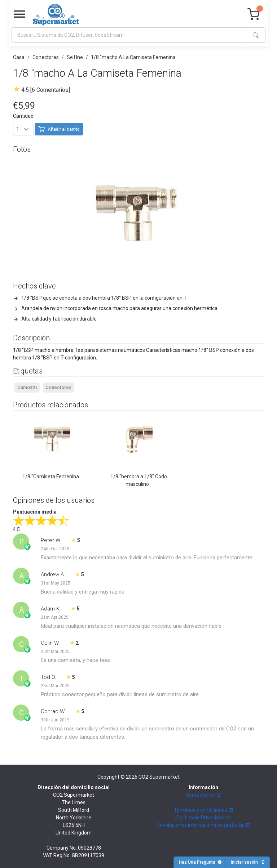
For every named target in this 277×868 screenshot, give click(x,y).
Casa (19, 57)
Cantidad (23, 116)
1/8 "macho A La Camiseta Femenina (133, 57)
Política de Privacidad (204, 818)
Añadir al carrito (59, 129)
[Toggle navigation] (19, 14)
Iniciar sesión (248, 862)
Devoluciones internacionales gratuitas (204, 825)
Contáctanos (203, 795)
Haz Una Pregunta (200, 862)
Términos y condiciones (204, 810)
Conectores (46, 57)
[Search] (129, 35)
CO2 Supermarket (159, 777)
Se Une (75, 57)
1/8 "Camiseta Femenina (51, 476)
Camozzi (27, 387)
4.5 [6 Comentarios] (46, 90)
